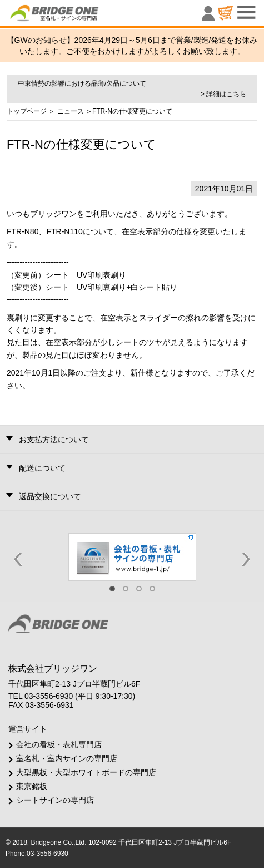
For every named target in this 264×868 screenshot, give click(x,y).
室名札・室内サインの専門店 (67, 758)
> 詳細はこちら (223, 94)
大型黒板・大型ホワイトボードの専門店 (86, 772)
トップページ (27, 111)
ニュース (71, 111)
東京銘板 (32, 786)
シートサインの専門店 (55, 800)
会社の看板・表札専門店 (59, 744)
